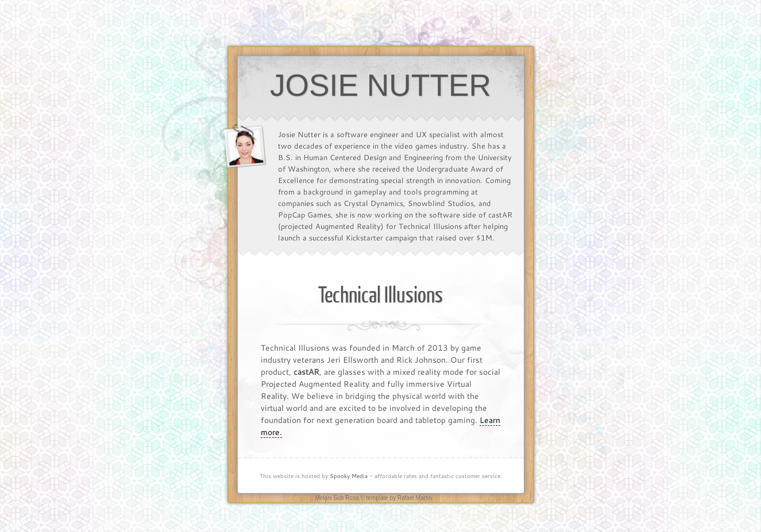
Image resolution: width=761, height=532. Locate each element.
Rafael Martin (414, 498)
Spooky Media (349, 476)
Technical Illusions (380, 296)
